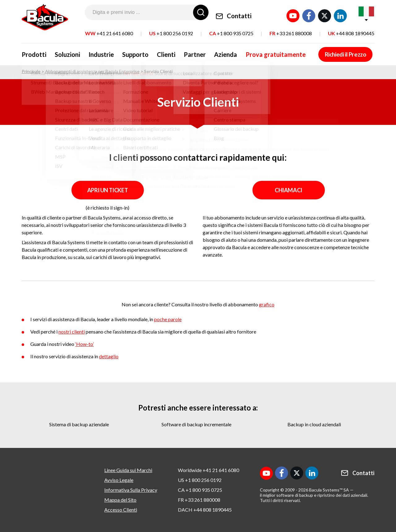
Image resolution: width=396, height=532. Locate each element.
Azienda (210, 52)
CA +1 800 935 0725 (200, 490)
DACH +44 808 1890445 (205, 510)
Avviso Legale (119, 480)
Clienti (156, 52)
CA (231, 29)
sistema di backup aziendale (79, 424)
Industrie (96, 52)
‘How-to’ (84, 344)
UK (351, 29)
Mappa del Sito (120, 500)
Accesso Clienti (121, 510)
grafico (267, 304)
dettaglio (109, 356)
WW (109, 29)
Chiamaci (289, 190)
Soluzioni (65, 52)
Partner (182, 52)
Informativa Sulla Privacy (131, 490)
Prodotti (34, 52)
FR (291, 29)
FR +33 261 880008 (199, 500)
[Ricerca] (201, 12)
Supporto (128, 52)
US (171, 29)
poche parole (168, 319)
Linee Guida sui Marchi (128, 470)
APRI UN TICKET (108, 190)
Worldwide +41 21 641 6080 (209, 470)
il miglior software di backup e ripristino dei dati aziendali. (314, 495)
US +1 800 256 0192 (200, 480)
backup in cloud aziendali (314, 424)
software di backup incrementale (196, 424)
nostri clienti (72, 332)
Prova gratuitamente (257, 52)
